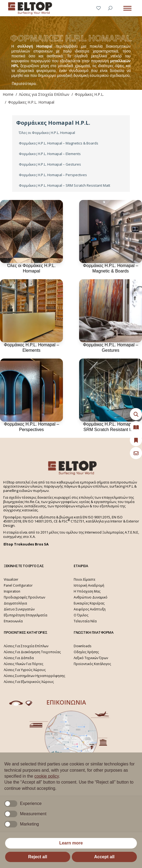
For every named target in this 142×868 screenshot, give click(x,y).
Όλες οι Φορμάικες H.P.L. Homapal (47, 133)
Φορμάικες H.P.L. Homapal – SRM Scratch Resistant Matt (65, 185)
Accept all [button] (104, 857)
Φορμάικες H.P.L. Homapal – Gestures (50, 164)
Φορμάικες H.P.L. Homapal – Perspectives (53, 175)
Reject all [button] (38, 857)
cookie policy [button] (46, 776)
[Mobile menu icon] (127, 8)
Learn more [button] (71, 843)
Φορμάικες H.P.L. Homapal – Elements (50, 154)
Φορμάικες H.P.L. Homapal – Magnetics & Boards (59, 143)
